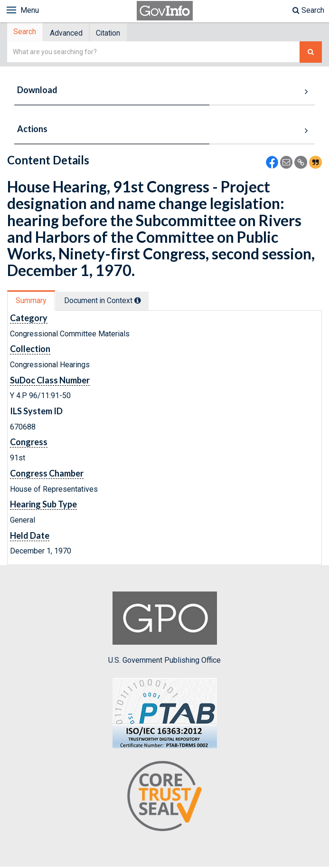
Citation (115, 33)
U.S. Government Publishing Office (164, 630)
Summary (33, 302)
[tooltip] (143, 302)
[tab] (27, 33)
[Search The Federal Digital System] (311, 53)
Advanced (70, 33)
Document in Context (108, 302)
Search (308, 10)
